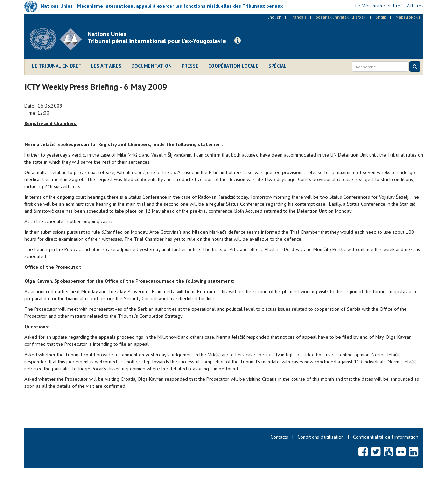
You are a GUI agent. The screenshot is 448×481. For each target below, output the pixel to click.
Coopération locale (233, 66)
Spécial (278, 66)
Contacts (279, 437)
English (274, 17)
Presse (190, 66)
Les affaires (106, 66)
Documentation (152, 66)
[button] (238, 41)
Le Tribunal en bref (57, 66)
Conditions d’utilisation (321, 437)
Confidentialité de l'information (386, 437)
